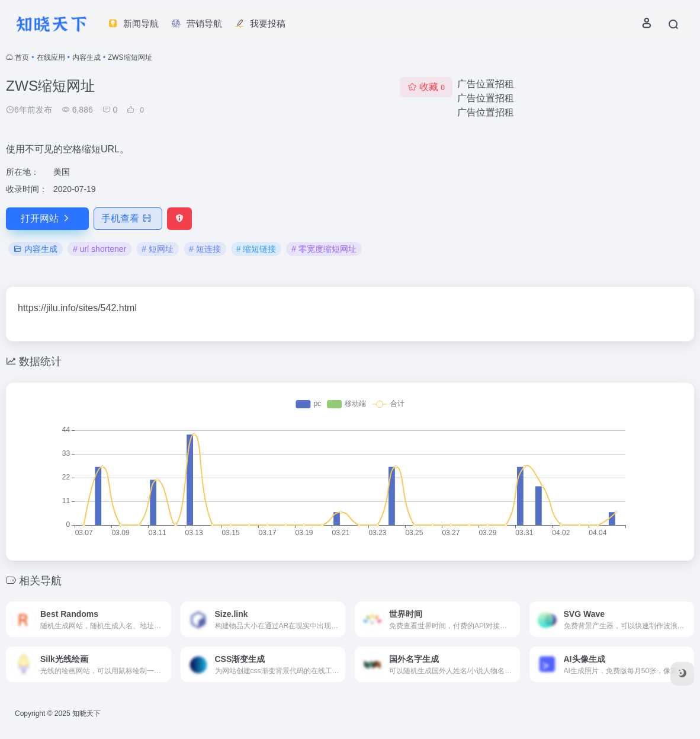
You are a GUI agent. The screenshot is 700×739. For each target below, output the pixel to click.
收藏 (426, 87)
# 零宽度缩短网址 (324, 249)
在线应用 (51, 57)
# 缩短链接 (256, 249)
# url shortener (99, 249)
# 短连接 (205, 249)
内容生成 (86, 57)
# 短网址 (158, 249)
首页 (22, 57)
